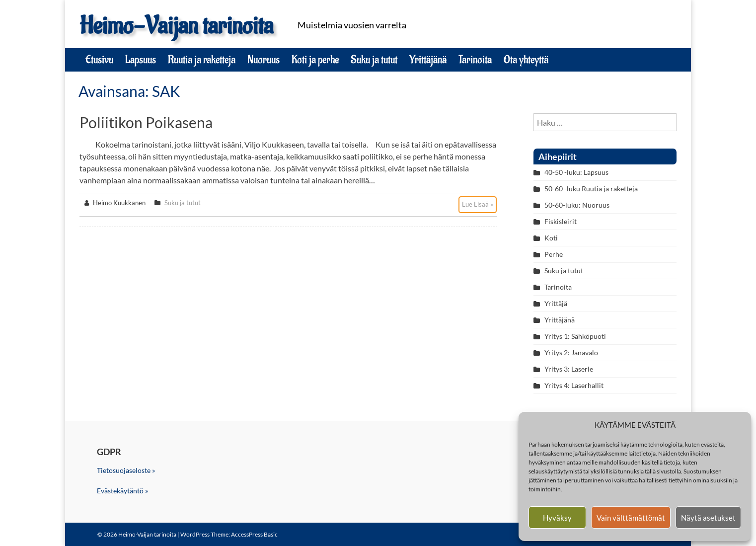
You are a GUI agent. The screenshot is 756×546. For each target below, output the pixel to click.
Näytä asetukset (708, 518)
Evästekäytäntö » (122, 491)
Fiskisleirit (561, 221)
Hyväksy (557, 518)
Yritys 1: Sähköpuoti (575, 336)
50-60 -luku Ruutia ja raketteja (591, 189)
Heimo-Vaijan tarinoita (176, 26)
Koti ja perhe (315, 60)
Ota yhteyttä (526, 60)
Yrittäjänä (428, 60)
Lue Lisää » (478, 204)
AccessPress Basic (254, 534)
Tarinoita (475, 60)
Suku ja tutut (374, 60)
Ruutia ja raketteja (202, 60)
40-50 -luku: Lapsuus (576, 172)
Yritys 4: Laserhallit (574, 385)
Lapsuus (141, 60)
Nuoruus (264, 60)
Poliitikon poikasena (146, 122)
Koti (551, 238)
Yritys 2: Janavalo (571, 352)
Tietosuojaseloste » (126, 470)
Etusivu (99, 60)
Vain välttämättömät (631, 518)
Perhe (554, 254)
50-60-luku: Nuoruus (577, 205)
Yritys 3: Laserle (569, 369)
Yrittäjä (556, 303)
